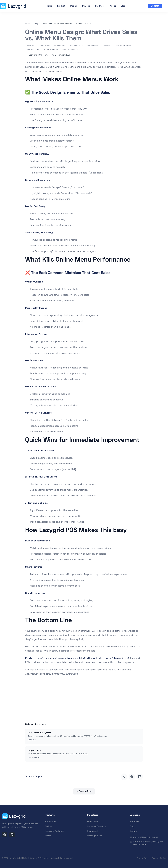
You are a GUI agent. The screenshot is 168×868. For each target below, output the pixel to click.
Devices (48, 826)
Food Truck (93, 822)
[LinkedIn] (12, 835)
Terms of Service (159, 858)
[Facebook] (5, 835)
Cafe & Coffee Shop (97, 826)
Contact (155, 6)
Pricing (74, 6)
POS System (51, 822)
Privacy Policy (143, 858)
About (113, 6)
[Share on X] (124, 777)
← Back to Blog (84, 791)
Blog (123, 6)
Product (61, 6)
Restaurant (93, 831)
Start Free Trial (73, 708)
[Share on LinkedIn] (140, 777)
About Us (134, 822)
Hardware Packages (54, 831)
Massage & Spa (95, 836)
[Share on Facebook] (132, 777)
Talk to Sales (96, 708)
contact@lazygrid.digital (146, 837)
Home (49, 6)
